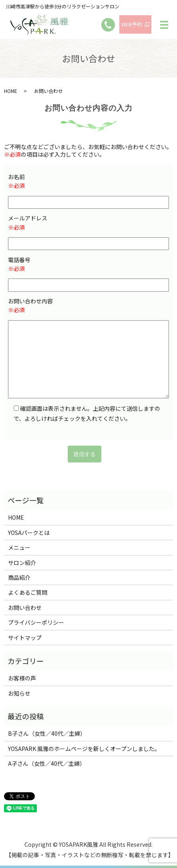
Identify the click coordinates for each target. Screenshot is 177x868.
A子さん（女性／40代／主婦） (47, 763)
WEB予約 (132, 24)
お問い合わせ (25, 608)
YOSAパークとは (29, 533)
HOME (11, 91)
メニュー (19, 547)
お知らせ (19, 693)
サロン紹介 (22, 563)
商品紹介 (19, 577)
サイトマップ (25, 638)
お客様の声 (22, 678)
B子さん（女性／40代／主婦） (47, 733)
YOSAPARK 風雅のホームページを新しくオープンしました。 (84, 749)
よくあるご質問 (28, 592)
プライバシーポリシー (36, 622)
